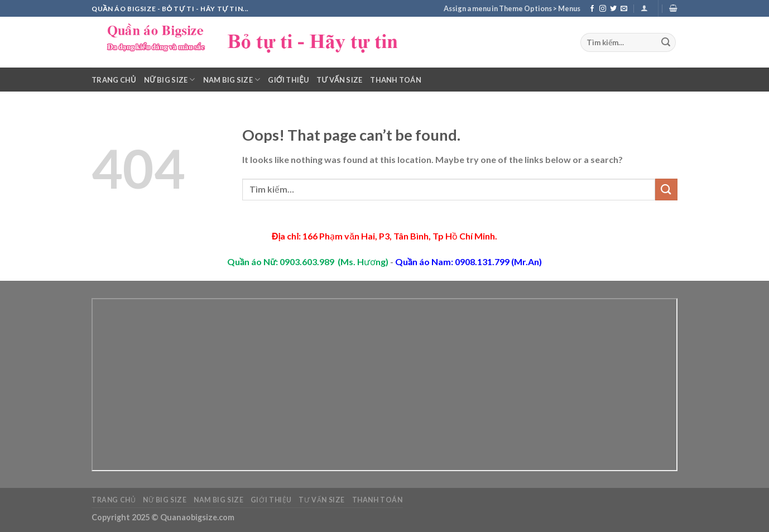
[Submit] (666, 42)
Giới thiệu (288, 80)
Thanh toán (396, 80)
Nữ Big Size (170, 80)
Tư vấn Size (339, 80)
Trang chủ (114, 80)
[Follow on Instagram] (603, 9)
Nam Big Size (232, 80)
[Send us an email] (624, 9)
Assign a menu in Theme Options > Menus (512, 8)
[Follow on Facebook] (592, 9)
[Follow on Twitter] (613, 9)
